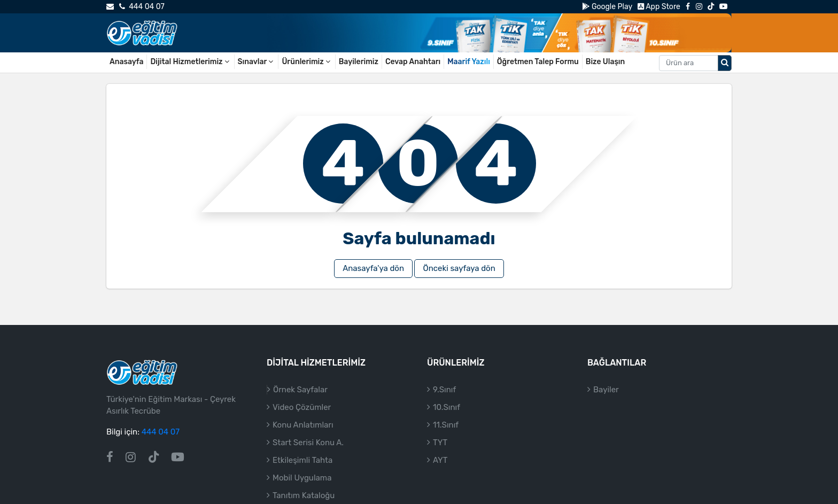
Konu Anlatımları (303, 425)
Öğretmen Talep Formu (538, 62)
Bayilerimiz (359, 62)
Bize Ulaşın (606, 62)
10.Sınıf (447, 407)
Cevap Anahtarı (413, 62)
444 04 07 (142, 7)
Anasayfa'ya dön (373, 268)
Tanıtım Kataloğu (304, 495)
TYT (440, 443)
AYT (440, 460)
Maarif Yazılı (469, 62)
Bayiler (606, 390)
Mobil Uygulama (302, 478)
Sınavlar (257, 62)
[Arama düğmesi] (725, 63)
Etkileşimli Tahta (302, 460)
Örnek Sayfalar (300, 390)
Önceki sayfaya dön (459, 268)
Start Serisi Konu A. (308, 443)
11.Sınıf (446, 425)
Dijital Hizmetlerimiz (190, 62)
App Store (659, 7)
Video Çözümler (302, 407)
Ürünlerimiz (307, 62)
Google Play (607, 7)
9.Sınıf (444, 390)
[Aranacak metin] (689, 63)
